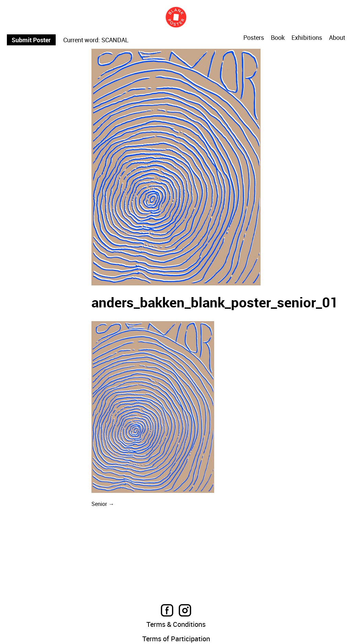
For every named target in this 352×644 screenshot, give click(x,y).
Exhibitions (307, 38)
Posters (254, 38)
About (337, 38)
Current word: (82, 40)
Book (278, 38)
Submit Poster (31, 40)
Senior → (103, 504)
